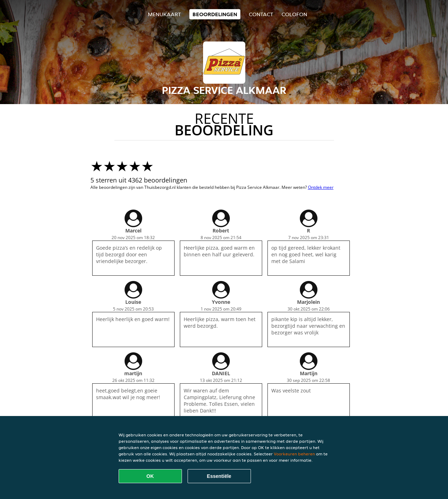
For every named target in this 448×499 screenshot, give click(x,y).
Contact (261, 14)
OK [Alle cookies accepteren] (150, 476)
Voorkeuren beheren (294, 454)
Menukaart (164, 14)
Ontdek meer (321, 187)
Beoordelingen (215, 14)
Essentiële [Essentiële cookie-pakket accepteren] (219, 476)
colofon (294, 14)
